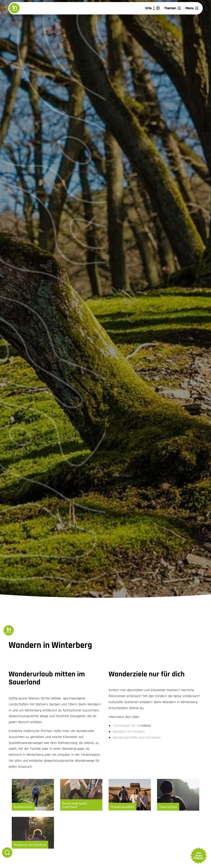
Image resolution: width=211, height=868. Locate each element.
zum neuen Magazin (198, 856)
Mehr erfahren (33, 795)
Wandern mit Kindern (129, 732)
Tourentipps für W (126, 726)
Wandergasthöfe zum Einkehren (137, 738)
